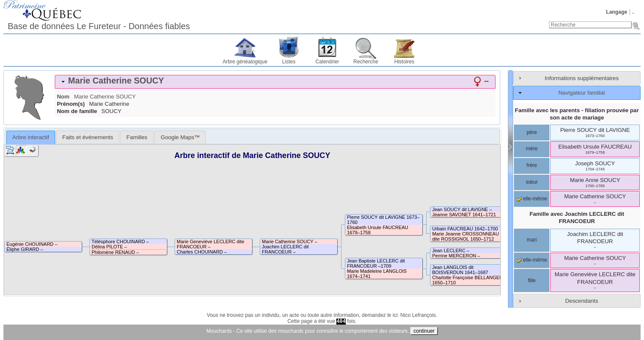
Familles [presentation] (137, 137)
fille (532, 280)
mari (532, 240)
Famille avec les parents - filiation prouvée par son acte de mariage (577, 114)
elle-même (532, 199)
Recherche (366, 62)
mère (532, 149)
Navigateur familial (582, 93)
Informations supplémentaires (582, 78)
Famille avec (577, 218)
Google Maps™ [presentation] (180, 137)
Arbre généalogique (245, 62)
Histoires (405, 62)
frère (532, 165)
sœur (532, 182)
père (532, 132)
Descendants (582, 301)
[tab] (275, 82)
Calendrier (327, 62)
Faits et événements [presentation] (88, 137)
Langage (616, 12)
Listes (289, 62)
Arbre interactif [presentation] (31, 137)
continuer (424, 331)
